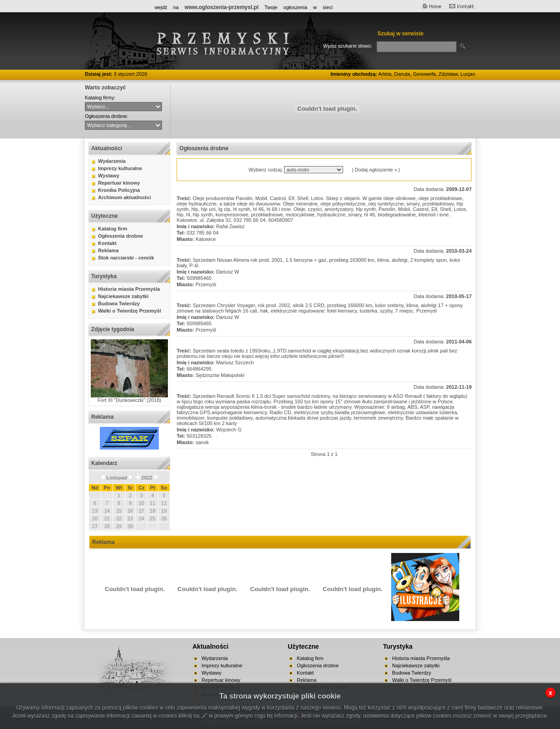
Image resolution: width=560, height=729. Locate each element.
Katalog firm (113, 229)
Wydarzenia (112, 161)
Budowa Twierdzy (119, 303)
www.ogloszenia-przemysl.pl (222, 7)
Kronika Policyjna (119, 190)
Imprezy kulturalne (120, 168)
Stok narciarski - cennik (126, 258)
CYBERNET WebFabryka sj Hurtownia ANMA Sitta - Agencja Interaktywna (123, 107)
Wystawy (109, 176)
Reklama (108, 250)
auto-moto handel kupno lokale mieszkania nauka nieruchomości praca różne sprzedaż (123, 125)
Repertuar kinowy (119, 183)
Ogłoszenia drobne (120, 236)
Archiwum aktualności (125, 197)
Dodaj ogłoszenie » (376, 170)
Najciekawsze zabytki (123, 296)
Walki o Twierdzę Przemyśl (130, 311)
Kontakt (107, 243)
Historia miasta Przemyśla (129, 289)
